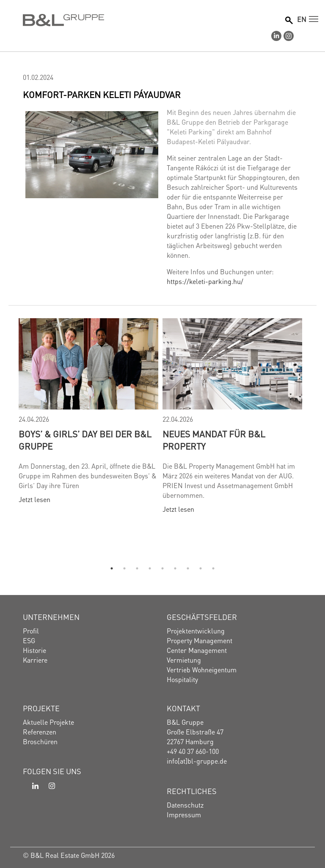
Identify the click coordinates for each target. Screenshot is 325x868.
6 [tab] (175, 568)
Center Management (197, 650)
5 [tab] (162, 568)
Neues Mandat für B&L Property (214, 439)
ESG (29, 640)
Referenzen (40, 731)
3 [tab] (137, 568)
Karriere (35, 659)
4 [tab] (150, 568)
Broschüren (40, 741)
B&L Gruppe (185, 722)
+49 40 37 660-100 (193, 751)
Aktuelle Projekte (48, 722)
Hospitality (182, 679)
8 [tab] (201, 568)
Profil (31, 630)
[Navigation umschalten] (314, 19)
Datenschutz (185, 804)
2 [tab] (124, 568)
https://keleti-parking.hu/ (205, 281)
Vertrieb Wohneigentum (202, 669)
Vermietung (184, 659)
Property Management (200, 640)
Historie (34, 650)
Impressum (184, 814)
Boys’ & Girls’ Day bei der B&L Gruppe (85, 439)
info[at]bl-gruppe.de (197, 760)
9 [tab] (213, 568)
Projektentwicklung (196, 630)
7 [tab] (188, 568)
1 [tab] (112, 568)
